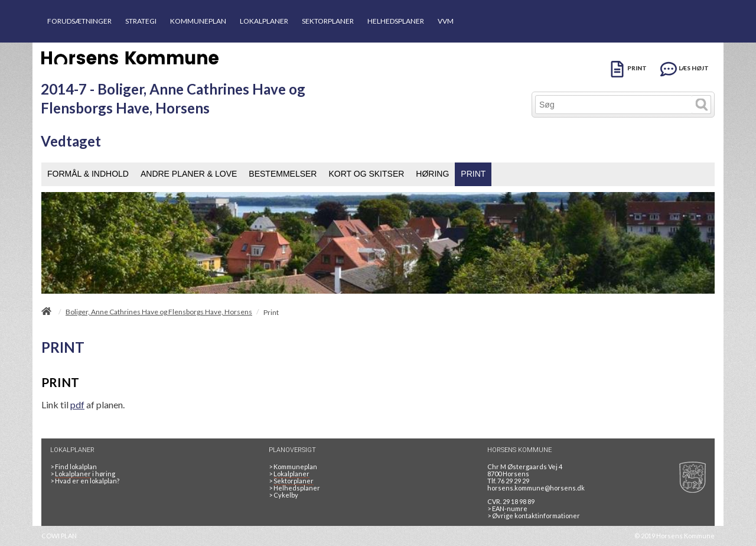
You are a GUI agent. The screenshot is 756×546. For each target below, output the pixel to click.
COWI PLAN (59, 536)
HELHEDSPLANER (396, 21)
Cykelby (283, 495)
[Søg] (614, 105)
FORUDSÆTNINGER (79, 21)
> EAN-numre (507, 508)
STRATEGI (141, 21)
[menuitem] (88, 174)
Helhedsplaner (294, 488)
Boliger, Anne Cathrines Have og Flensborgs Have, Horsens (159, 312)
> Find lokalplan (74, 467)
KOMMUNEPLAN (198, 21)
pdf (77, 404)
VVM (446, 21)
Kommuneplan (293, 467)
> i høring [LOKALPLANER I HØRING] (84, 474)
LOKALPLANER (264, 21)
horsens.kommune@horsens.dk (536, 488)
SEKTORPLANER (328, 21)
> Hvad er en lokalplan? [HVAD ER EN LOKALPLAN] (85, 481)
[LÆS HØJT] (685, 67)
